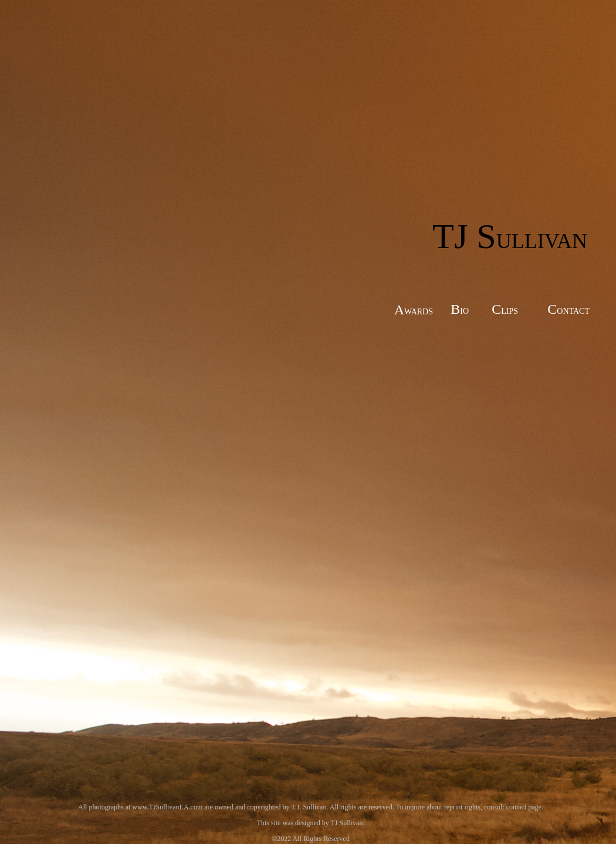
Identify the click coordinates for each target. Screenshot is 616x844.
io (464, 310)
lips (510, 310)
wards (419, 310)
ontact (573, 310)
